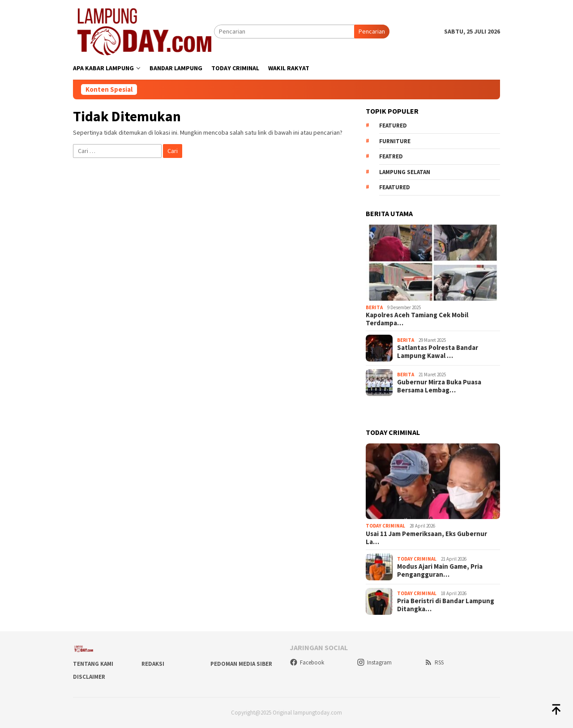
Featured (393, 126)
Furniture (395, 141)
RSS (434, 662)
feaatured (395, 187)
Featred (391, 156)
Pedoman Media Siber (241, 664)
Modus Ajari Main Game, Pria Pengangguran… (440, 570)
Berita (374, 307)
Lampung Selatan (405, 172)
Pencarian (372, 31)
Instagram (374, 662)
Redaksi (153, 664)
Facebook (307, 662)
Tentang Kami (93, 664)
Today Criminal (385, 526)
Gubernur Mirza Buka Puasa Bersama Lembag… (439, 386)
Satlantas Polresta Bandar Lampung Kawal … (438, 352)
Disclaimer (89, 677)
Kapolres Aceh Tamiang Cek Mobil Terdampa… (417, 319)
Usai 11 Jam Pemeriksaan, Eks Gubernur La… (426, 538)
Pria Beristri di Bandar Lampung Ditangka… (446, 605)
